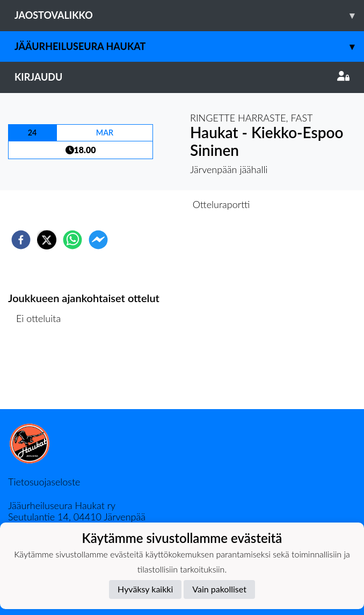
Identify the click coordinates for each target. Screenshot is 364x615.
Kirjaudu (182, 77)
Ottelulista (43, 373)
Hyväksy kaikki (145, 589)
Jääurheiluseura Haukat (189, 47)
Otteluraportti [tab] (221, 204)
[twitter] (47, 240)
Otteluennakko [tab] (145, 204)
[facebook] (21, 240)
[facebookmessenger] (98, 240)
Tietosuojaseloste (44, 482)
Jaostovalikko (189, 15)
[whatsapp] (72, 240)
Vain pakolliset (219, 589)
